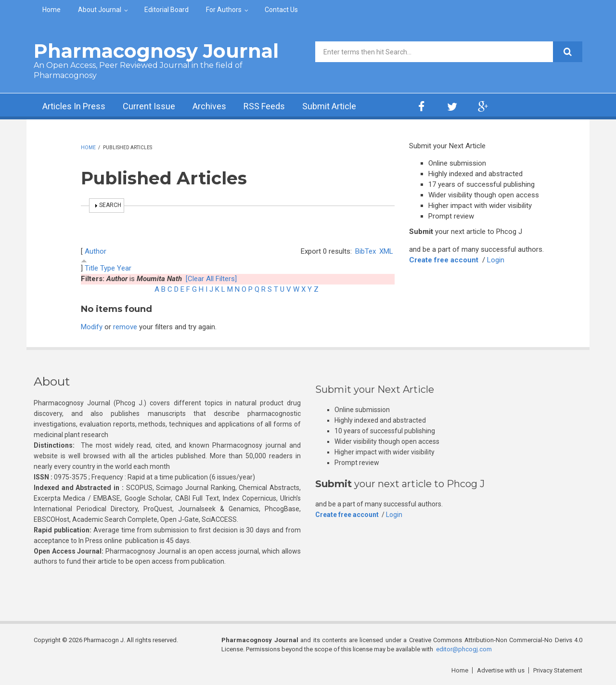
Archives (209, 106)
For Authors (224, 10)
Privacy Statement (558, 670)
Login (496, 260)
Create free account (444, 260)
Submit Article (329, 106)
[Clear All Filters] (211, 279)
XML (386, 251)
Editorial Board (167, 10)
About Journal (100, 10)
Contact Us (281, 10)
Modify (92, 327)
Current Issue (149, 106)
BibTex (366, 251)
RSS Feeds (264, 106)
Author (96, 251)
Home (51, 10)
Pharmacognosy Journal (156, 51)
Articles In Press (74, 106)
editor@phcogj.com (464, 649)
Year (124, 268)
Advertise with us (501, 670)
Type (108, 268)
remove (125, 327)
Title (91, 268)
